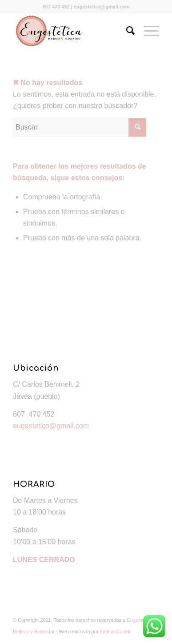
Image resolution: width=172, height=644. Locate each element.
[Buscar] (126, 31)
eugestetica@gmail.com (51, 426)
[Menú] (147, 31)
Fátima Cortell (115, 632)
